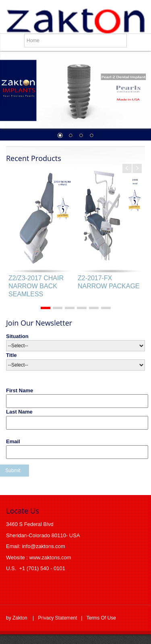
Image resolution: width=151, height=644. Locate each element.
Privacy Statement (57, 618)
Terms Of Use (101, 618)
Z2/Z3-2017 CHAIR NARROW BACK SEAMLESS (36, 286)
